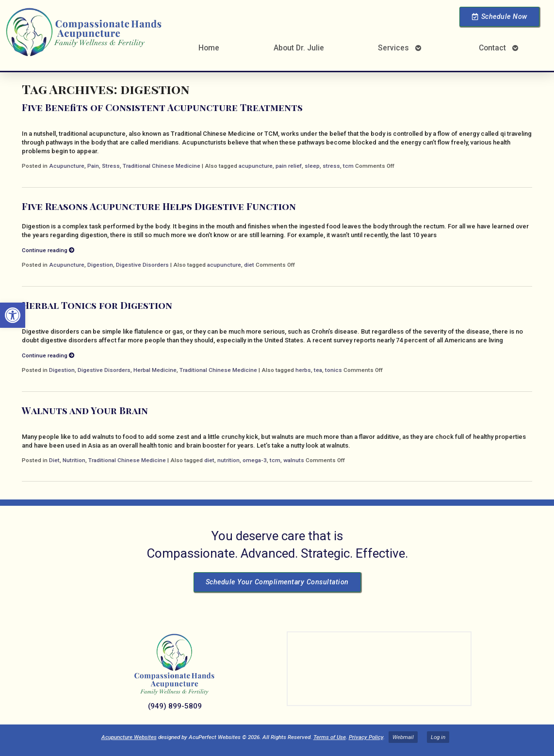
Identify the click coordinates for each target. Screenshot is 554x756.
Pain (93, 166)
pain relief (289, 166)
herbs (303, 370)
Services (393, 48)
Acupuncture (67, 166)
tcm (348, 166)
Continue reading (48, 250)
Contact (492, 48)
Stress (111, 166)
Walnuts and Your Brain (85, 410)
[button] (13, 315)
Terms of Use (330, 737)
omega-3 (255, 460)
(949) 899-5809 (175, 706)
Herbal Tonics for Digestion (97, 305)
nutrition (228, 460)
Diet (54, 460)
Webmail (403, 737)
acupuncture (256, 166)
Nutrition (74, 460)
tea (318, 370)
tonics (334, 370)
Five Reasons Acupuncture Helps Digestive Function (159, 206)
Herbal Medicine (155, 370)
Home (209, 48)
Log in (438, 737)
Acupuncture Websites (129, 737)
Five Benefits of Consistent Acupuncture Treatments (162, 107)
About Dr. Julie (299, 48)
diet (249, 265)
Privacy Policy (366, 737)
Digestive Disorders (142, 265)
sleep (312, 166)
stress (331, 166)
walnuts (294, 460)
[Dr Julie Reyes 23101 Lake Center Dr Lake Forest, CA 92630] (379, 669)
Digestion (100, 265)
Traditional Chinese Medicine (162, 166)
